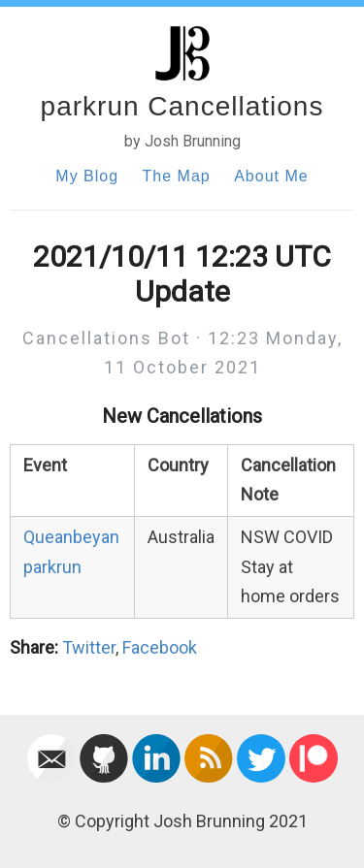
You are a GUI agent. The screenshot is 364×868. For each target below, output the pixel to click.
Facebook (160, 647)
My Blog (87, 176)
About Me (271, 176)
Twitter (89, 647)
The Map (177, 176)
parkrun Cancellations (182, 106)
